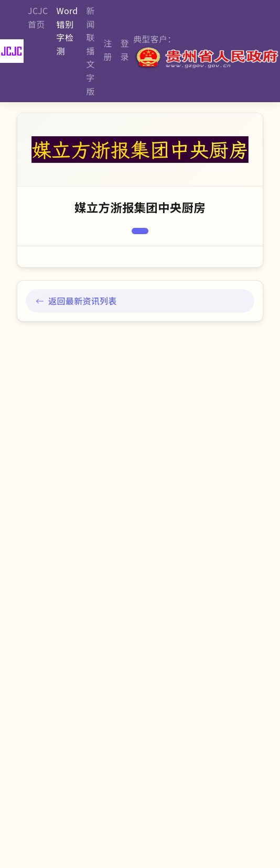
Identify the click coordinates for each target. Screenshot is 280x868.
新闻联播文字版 (91, 51)
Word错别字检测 (67, 31)
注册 (107, 50)
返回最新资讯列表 (76, 301)
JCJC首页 (38, 17)
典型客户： (207, 51)
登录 (125, 50)
